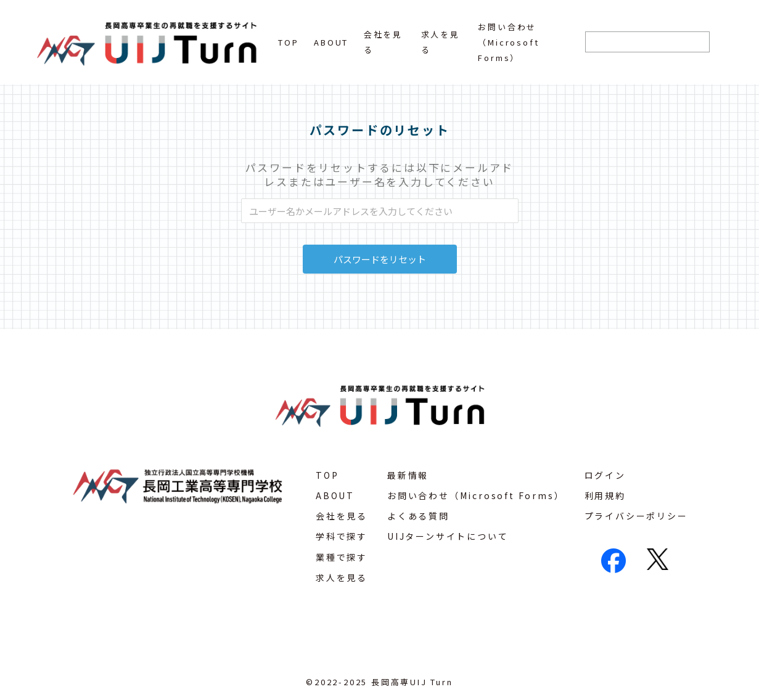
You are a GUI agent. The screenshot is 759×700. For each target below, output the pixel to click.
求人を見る (342, 577)
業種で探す (342, 557)
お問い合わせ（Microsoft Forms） (508, 42)
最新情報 (408, 475)
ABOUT (331, 42)
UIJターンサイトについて (448, 536)
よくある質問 (418, 516)
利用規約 (605, 495)
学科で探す (342, 536)
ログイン (605, 475)
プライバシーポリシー (636, 516)
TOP (288, 42)
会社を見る (342, 516)
